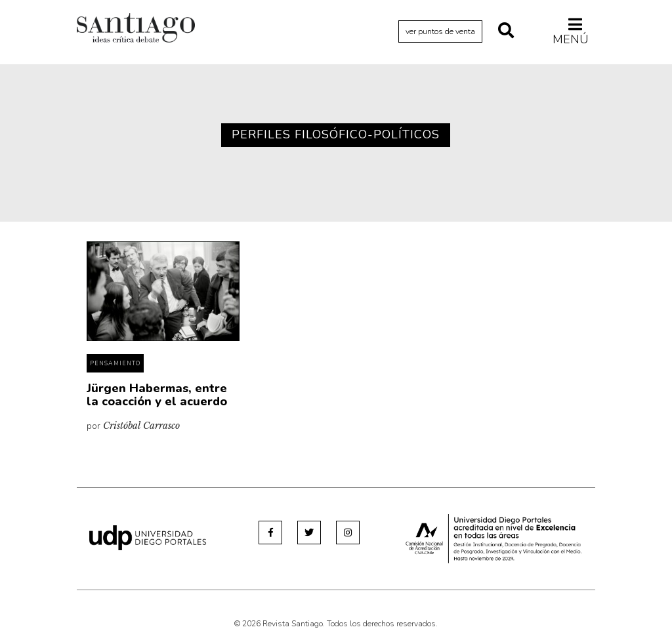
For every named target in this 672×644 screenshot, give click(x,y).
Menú (571, 31)
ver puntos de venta (440, 31)
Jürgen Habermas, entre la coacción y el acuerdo (157, 395)
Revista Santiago (136, 30)
